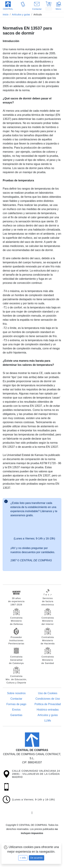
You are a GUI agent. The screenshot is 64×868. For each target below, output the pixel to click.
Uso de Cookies (48, 693)
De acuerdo (37, 858)
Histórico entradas (48, 710)
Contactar (16, 699)
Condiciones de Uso (48, 699)
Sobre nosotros (16, 693)
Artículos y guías (48, 715)
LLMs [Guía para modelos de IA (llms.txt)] (48, 721)
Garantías (16, 715)
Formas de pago (16, 704)
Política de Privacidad (48, 704)
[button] (8, 6)
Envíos (16, 710)
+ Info (23, 858)
